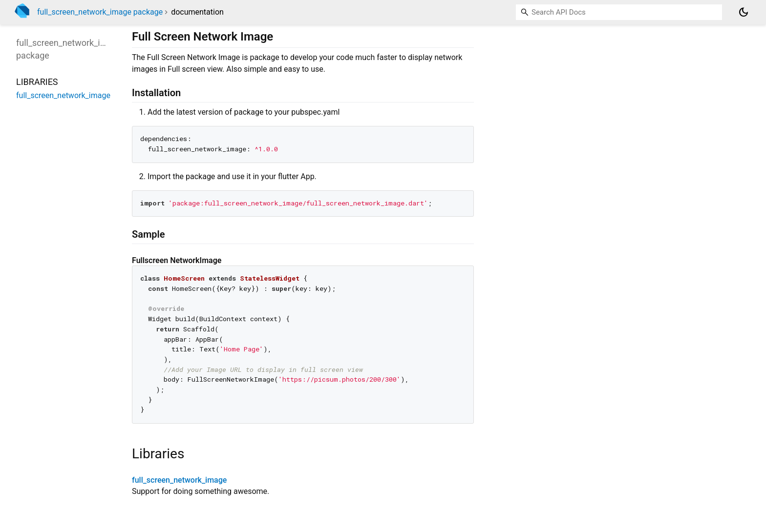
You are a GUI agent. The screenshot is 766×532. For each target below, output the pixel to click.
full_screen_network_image (179, 480)
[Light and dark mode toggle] (744, 12)
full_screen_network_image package (100, 12)
